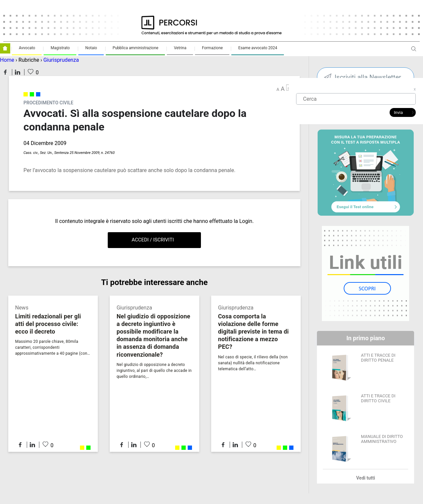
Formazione (212, 48)
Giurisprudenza (61, 60)
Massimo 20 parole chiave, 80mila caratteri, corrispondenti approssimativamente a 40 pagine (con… (53, 347)
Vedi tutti (366, 478)
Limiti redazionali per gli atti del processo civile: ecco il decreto (48, 324)
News (22, 308)
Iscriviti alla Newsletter (368, 77)
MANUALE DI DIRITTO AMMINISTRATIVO (382, 439)
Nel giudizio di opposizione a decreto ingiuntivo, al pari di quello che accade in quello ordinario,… (154, 371)
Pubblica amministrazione (136, 48)
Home (7, 60)
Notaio (91, 48)
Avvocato (27, 48)
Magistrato (60, 48)
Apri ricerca (414, 51)
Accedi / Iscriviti (153, 240)
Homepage (5, 48)
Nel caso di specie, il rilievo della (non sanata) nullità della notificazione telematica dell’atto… (253, 363)
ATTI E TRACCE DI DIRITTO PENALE (378, 358)
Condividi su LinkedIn (18, 72)
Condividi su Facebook (5, 72)
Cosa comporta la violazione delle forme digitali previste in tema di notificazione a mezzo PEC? (253, 331)
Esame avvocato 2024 (258, 48)
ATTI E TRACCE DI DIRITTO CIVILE (378, 398)
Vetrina (180, 48)
